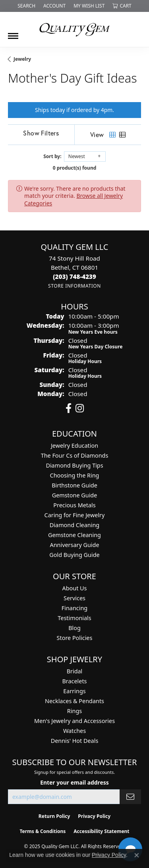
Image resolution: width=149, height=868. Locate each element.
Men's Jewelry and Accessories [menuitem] (74, 721)
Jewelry (22, 59)
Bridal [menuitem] (75, 671)
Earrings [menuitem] (74, 691)
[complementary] (91, 824)
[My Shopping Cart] (122, 6)
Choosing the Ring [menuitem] (75, 475)
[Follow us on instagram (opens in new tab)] (80, 408)
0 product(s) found (75, 168)
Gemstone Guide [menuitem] (75, 495)
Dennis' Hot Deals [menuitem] (75, 741)
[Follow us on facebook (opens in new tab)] (69, 408)
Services (74, 598)
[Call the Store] (74, 276)
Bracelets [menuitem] (74, 681)
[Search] (26, 6)
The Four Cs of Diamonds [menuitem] (75, 455)
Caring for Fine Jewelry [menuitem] (75, 515)
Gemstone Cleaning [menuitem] (74, 535)
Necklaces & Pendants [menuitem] (74, 701)
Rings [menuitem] (74, 711)
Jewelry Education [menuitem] (74, 446)
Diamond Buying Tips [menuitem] (74, 465)
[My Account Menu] (54, 6)
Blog (74, 628)
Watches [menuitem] (74, 731)
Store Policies (75, 638)
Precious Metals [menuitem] (74, 505)
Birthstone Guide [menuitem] (74, 485)
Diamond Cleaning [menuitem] (74, 525)
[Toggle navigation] (13, 33)
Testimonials (74, 618)
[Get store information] (74, 286)
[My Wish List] (89, 6)
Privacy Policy (109, 855)
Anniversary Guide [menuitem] (74, 545)
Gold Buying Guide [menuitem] (74, 555)
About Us (75, 588)
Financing (74, 608)
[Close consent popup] (137, 855)
